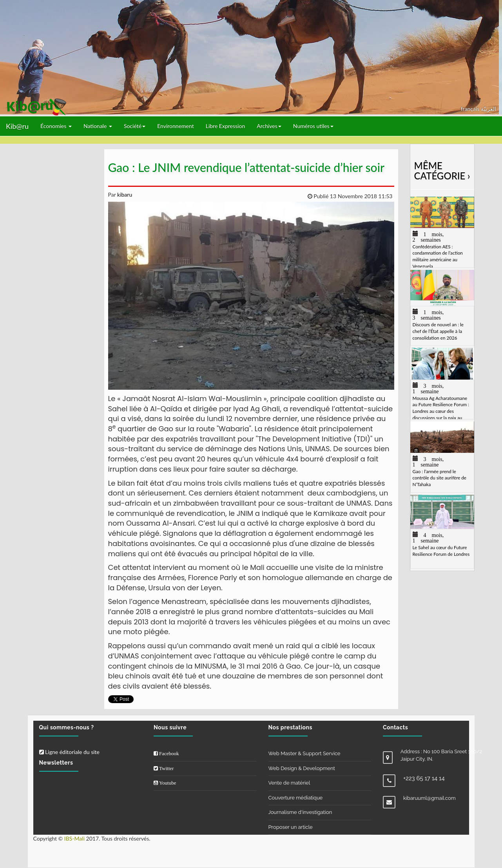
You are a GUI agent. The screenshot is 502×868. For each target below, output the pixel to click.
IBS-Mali (74, 838)
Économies (56, 126)
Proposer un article (291, 827)
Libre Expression (226, 126)
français (471, 109)
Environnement (176, 126)
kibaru (124, 194)
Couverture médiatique (296, 798)
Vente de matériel (289, 783)
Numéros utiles (313, 126)
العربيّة (488, 109)
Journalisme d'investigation (300, 812)
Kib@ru (17, 126)
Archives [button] (269, 126)
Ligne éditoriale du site (69, 752)
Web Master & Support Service (304, 753)
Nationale (98, 126)
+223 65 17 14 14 (424, 778)
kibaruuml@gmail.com (430, 798)
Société (135, 126)
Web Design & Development (302, 768)
